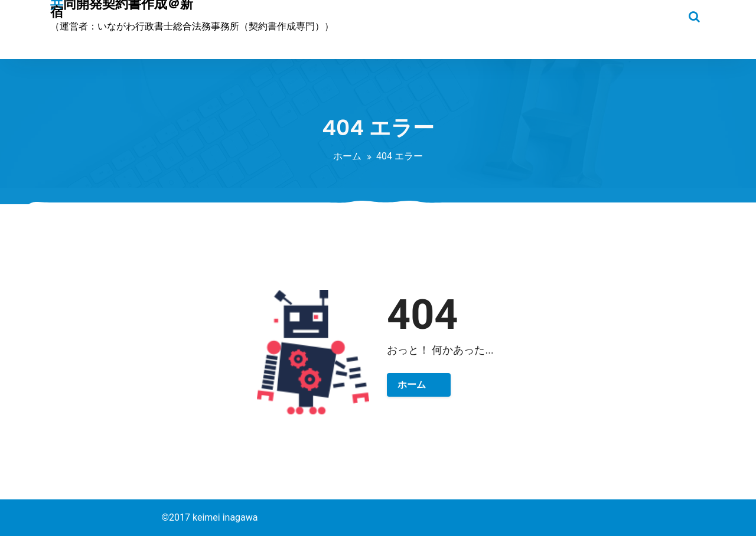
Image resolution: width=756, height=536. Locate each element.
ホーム (347, 156)
